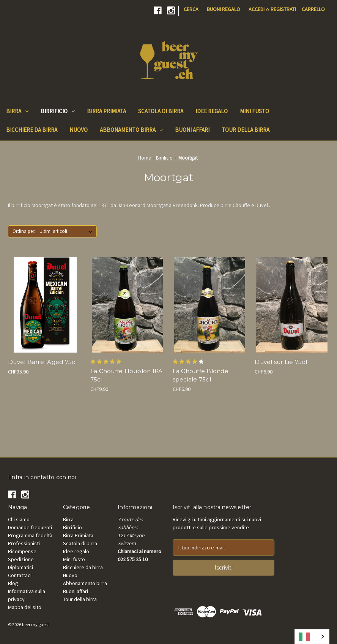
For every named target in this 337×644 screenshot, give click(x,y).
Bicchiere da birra (83, 567)
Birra (17, 111)
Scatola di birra (80, 543)
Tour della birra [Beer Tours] (246, 130)
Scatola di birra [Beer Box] (161, 111)
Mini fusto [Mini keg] (254, 111)
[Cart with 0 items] (313, 9)
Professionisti (24, 543)
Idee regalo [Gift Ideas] (212, 111)
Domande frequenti (30, 527)
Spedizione (21, 559)
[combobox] (312, 637)
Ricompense (22, 551)
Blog (13, 583)
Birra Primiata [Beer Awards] (106, 111)
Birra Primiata (78, 535)
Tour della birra (80, 599)
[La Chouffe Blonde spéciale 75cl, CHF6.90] (210, 305)
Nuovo (70, 575)
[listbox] (67, 231)
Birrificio (58, 111)
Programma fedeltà (30, 535)
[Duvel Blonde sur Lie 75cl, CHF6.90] (292, 305)
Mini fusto (74, 559)
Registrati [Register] (283, 9)
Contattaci (20, 575)
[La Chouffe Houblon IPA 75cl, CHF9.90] (128, 305)
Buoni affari (76, 591)
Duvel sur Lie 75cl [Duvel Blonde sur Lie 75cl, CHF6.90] (281, 362)
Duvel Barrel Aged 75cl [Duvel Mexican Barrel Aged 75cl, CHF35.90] (43, 362)
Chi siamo (19, 519)
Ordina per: (24, 231)
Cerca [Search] (191, 9)
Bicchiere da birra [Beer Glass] (32, 130)
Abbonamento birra (131, 130)
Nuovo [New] (79, 130)
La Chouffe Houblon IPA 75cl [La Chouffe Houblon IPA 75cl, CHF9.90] (127, 375)
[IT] (312, 637)
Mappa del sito (25, 607)
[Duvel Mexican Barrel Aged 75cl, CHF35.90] (45, 305)
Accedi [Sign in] (257, 9)
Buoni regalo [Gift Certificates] (224, 9)
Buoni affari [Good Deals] (192, 130)
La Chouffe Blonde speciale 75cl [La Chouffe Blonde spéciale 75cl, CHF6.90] (201, 375)
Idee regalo (76, 551)
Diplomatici (20, 567)
